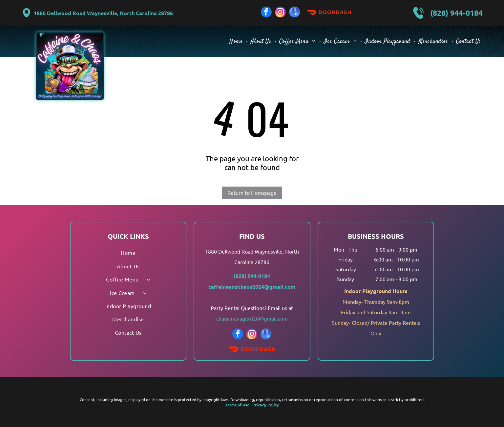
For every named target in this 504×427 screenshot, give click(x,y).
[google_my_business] (294, 13)
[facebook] (266, 13)
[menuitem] (237, 41)
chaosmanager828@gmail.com (252, 318)
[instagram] (280, 13)
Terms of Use (237, 405)
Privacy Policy (266, 405)
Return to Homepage (252, 192)
